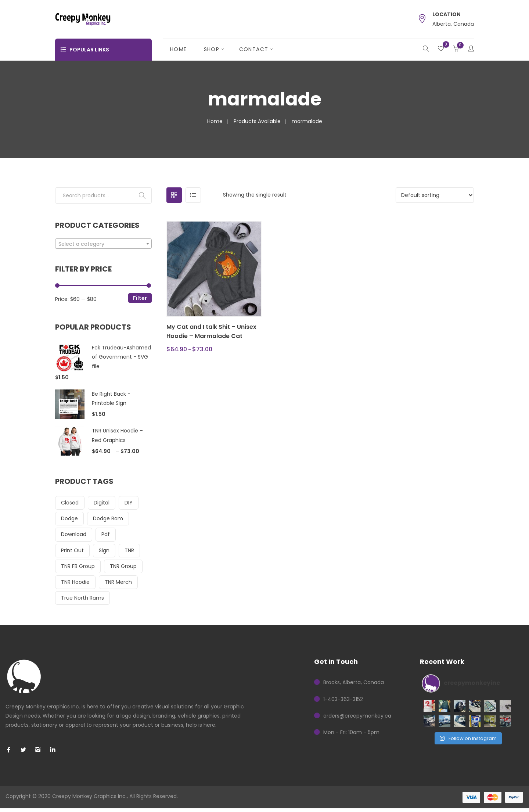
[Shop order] (435, 195)
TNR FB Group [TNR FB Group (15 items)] (78, 566)
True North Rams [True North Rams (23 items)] (82, 598)
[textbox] (103, 244)
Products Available (257, 121)
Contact (254, 49)
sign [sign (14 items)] (104, 550)
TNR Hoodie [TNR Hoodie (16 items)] (75, 582)
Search (142, 195)
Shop (212, 49)
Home (179, 49)
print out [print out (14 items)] (72, 550)
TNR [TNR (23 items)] (129, 550)
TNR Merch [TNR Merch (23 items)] (118, 582)
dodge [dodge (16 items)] (69, 518)
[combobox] (103, 244)
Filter (140, 298)
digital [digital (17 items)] (102, 503)
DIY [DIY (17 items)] (129, 503)
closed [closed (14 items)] (70, 503)
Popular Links (85, 50)
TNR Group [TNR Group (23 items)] (123, 566)
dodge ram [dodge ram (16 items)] (108, 518)
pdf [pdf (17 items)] (106, 534)
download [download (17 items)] (74, 534)
